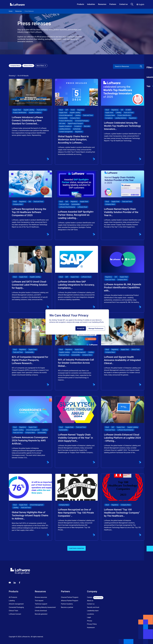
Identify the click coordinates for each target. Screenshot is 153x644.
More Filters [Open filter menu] (41, 66)
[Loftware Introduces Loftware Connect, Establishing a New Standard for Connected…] (30, 122)
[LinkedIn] (15, 583)
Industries (91, 4)
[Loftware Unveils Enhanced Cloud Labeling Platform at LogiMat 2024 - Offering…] (123, 432)
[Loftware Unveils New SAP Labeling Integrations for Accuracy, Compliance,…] (77, 279)
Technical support (41, 604)
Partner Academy (67, 604)
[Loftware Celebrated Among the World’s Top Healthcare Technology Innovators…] (123, 122)
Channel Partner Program (70, 597)
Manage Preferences (96, 328)
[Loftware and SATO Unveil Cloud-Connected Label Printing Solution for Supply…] (30, 279)
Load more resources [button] (76, 548)
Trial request (39, 601)
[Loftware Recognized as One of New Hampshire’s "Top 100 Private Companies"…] (77, 507)
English (140, 4)
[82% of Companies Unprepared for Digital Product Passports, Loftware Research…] (30, 354)
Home (11, 11)
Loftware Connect (15, 614)
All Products (13, 597)
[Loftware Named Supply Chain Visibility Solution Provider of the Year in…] (123, 205)
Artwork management (16, 604)
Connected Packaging (16, 607)
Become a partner (67, 607)
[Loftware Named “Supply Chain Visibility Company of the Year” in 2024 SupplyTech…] (77, 432)
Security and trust (93, 607)
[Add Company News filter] (15, 66)
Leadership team (93, 611)
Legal (89, 617)
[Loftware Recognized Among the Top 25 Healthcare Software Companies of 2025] (30, 205)
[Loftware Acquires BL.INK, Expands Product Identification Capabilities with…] (123, 279)
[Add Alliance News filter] (28, 66)
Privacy (90, 621)
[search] (125, 66)
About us (90, 601)
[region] (77, 322)
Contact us (123, 4)
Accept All (81, 328)
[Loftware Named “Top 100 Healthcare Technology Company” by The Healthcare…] (123, 507)
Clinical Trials (13, 611)
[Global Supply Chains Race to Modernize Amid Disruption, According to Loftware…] (77, 122)
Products (81, 4)
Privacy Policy (92, 624)
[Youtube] (10, 583)
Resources (102, 4)
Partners (113, 4)
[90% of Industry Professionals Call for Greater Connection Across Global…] (77, 354)
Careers (90, 597)
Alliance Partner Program (70, 601)
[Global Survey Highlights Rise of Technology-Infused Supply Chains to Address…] (30, 507)
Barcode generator (41, 614)
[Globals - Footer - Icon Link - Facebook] (20, 583)
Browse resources (41, 597)
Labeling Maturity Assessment (45, 607)
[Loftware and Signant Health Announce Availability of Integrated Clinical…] (123, 354)
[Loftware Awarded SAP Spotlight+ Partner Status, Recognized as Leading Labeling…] (77, 205)
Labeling (12, 601)
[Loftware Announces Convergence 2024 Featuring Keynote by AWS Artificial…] (30, 432)
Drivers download (41, 611)
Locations (90, 614)
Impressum (91, 627)
